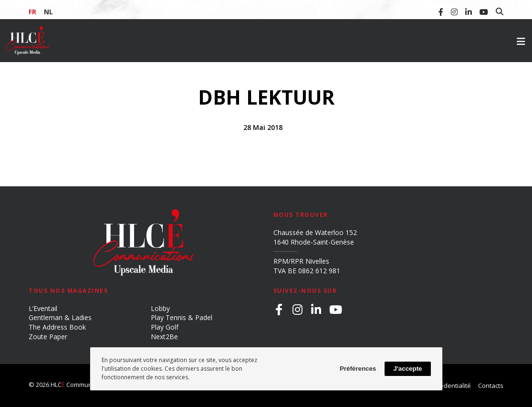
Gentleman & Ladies (60, 317)
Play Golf (165, 327)
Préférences (358, 369)
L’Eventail (43, 308)
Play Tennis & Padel (182, 317)
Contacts (491, 386)
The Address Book (57, 327)
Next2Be (164, 337)
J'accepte (407, 369)
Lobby (160, 308)
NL (48, 12)
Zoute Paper (48, 337)
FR (32, 12)
